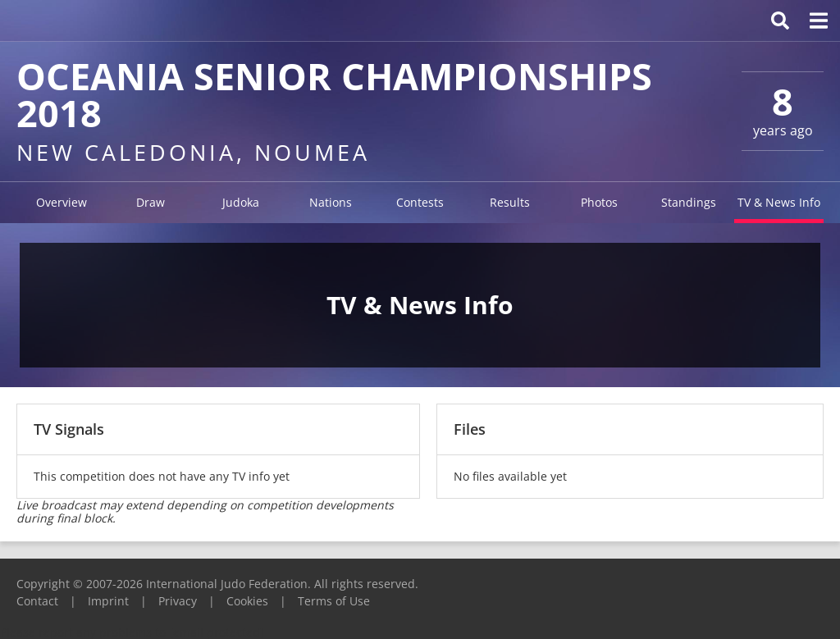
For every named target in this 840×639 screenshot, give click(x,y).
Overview (62, 202)
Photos (599, 202)
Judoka (241, 202)
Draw (151, 202)
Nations (331, 202)
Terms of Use (334, 601)
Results (510, 202)
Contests (420, 202)
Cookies (247, 601)
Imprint (108, 601)
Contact (37, 601)
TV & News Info (779, 202)
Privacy (178, 601)
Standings (689, 202)
